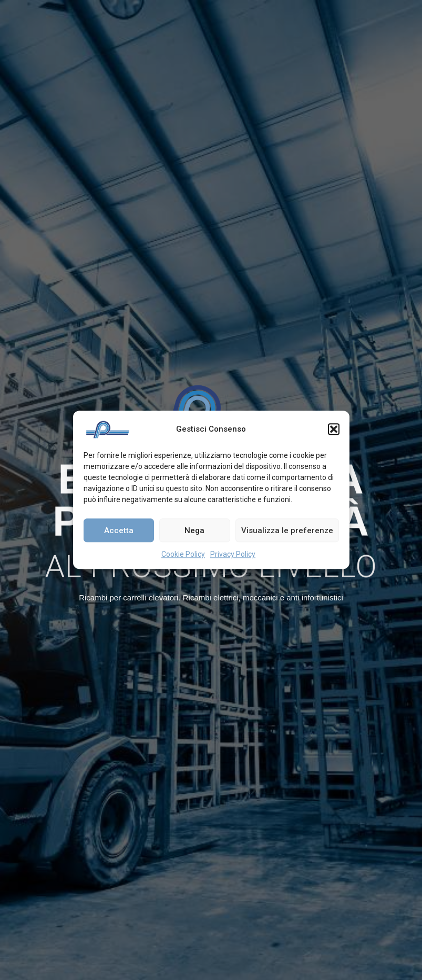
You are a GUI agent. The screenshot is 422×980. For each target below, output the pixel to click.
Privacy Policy (233, 554)
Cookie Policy (183, 554)
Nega (194, 530)
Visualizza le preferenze (287, 530)
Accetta (119, 530)
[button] (334, 429)
